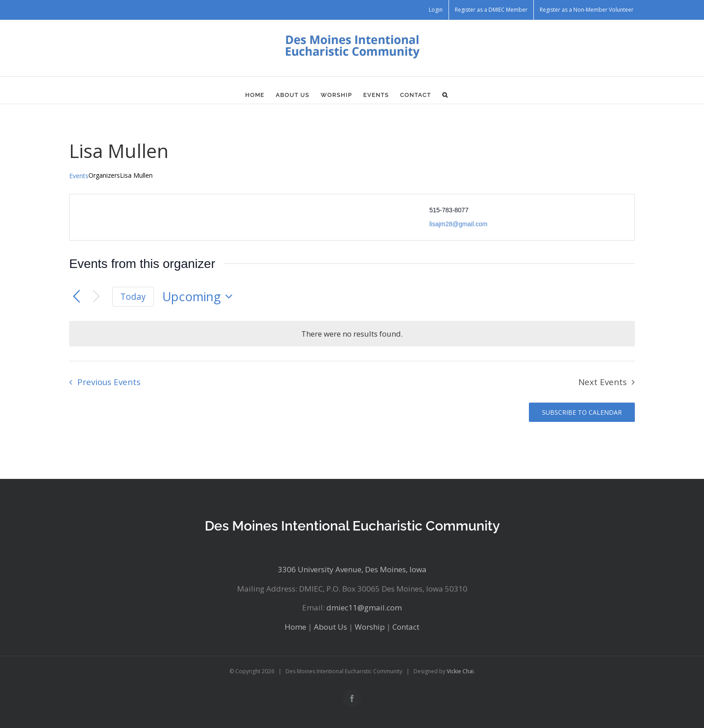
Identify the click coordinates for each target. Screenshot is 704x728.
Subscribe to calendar (582, 412)
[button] (445, 95)
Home (295, 627)
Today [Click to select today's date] (133, 297)
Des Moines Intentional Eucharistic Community (352, 526)
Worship (370, 627)
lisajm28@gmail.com (458, 224)
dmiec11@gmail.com (364, 607)
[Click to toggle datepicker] (200, 297)
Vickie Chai (460, 671)
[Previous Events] (77, 297)
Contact (406, 627)
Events (79, 176)
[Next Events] (96, 297)
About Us (330, 627)
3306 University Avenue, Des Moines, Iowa (352, 569)
